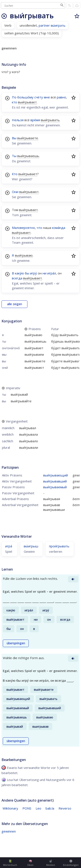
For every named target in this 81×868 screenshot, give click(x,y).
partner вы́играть (52, 25)
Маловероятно (23, 228)
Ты (14, 156)
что (39, 228)
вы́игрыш (31, 546)
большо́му (25, 97)
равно (61, 97)
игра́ (9, 546)
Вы (14, 138)
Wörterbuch (10, 863)
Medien (51, 863)
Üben (30, 863)
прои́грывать (59, 546)
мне (47, 97)
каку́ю (19, 273)
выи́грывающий (56, 475)
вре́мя (35, 120)
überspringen (16, 643)
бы (27, 273)
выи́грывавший (55, 481)
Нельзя (18, 120)
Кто (15, 174)
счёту (39, 97)
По (14, 97)
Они (15, 192)
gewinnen (9, 831)
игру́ (33, 273)
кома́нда (59, 228)
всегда (17, 278)
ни (44, 273)
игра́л (52, 273)
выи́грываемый (55, 487)
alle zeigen (15, 304)
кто (14, 102)
